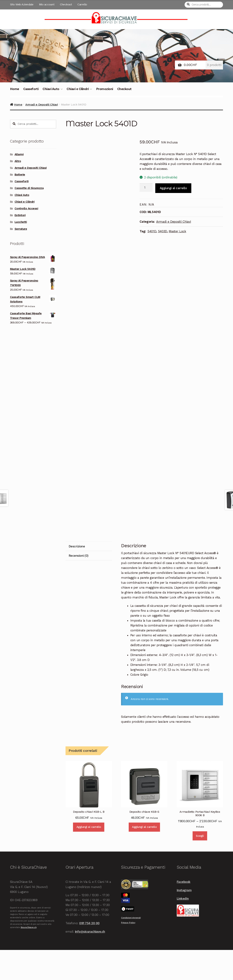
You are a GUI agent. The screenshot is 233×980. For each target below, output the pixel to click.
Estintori (20, 215)
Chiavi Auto (51, 89)
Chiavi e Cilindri (78, 89)
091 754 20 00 (89, 953)
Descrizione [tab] (77, 577)
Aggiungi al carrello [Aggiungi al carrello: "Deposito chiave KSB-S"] (144, 857)
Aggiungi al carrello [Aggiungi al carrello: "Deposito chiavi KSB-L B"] (89, 857)
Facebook (184, 912)
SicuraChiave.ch (29, 958)
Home (15, 89)
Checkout (66, 5)
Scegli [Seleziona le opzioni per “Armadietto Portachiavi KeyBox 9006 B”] (200, 866)
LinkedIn (183, 929)
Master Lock (177, 231)
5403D (163, 231)
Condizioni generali (131, 948)
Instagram (184, 920)
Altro (18, 161)
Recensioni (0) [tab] (79, 586)
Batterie (20, 175)
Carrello (82, 5)
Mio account (47, 5)
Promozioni (105, 89)
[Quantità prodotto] (146, 188)
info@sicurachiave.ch (90, 962)
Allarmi (19, 154)
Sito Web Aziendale (22, 5)
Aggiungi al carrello (173, 188)
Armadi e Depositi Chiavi (42, 105)
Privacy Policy (128, 953)
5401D (152, 231)
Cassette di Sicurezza (29, 188)
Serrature (21, 229)
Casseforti (31, 89)
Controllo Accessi (26, 208)
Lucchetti (21, 222)
